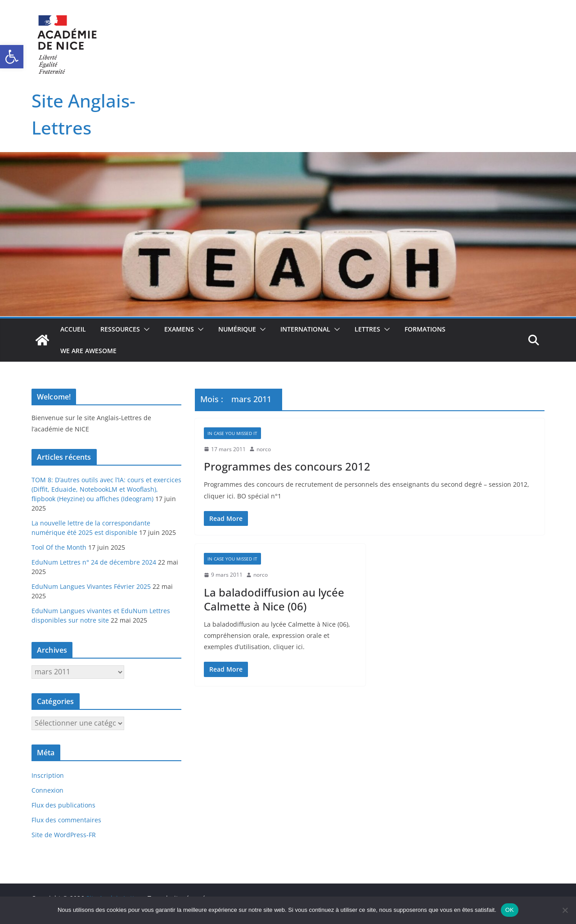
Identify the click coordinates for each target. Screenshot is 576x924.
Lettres (367, 329)
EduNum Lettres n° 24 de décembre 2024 (94, 562)
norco (264, 449)
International (305, 329)
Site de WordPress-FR (64, 835)
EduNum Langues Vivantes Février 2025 (91, 586)
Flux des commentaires (66, 820)
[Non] (565, 910)
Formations (425, 329)
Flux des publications (63, 805)
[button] (12, 57)
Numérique (237, 329)
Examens (179, 329)
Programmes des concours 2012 (287, 466)
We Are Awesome (88, 351)
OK (510, 910)
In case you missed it (232, 433)
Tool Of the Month (59, 547)
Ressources (120, 329)
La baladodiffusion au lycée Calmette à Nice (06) (274, 599)
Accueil (73, 329)
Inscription (48, 775)
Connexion (47, 790)
